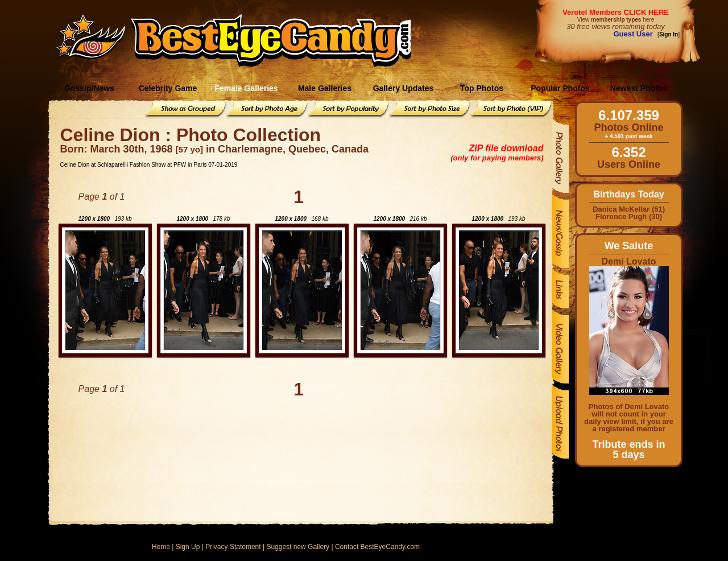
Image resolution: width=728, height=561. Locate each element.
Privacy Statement (233, 547)
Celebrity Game (168, 88)
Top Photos (482, 88)
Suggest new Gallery (298, 547)
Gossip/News (89, 88)
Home (161, 547)
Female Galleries (246, 88)
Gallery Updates (404, 88)
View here (616, 20)
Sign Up (188, 547)
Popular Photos (560, 88)
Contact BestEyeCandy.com (377, 547)
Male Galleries (325, 88)
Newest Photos (639, 88)
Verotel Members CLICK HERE (616, 12)
